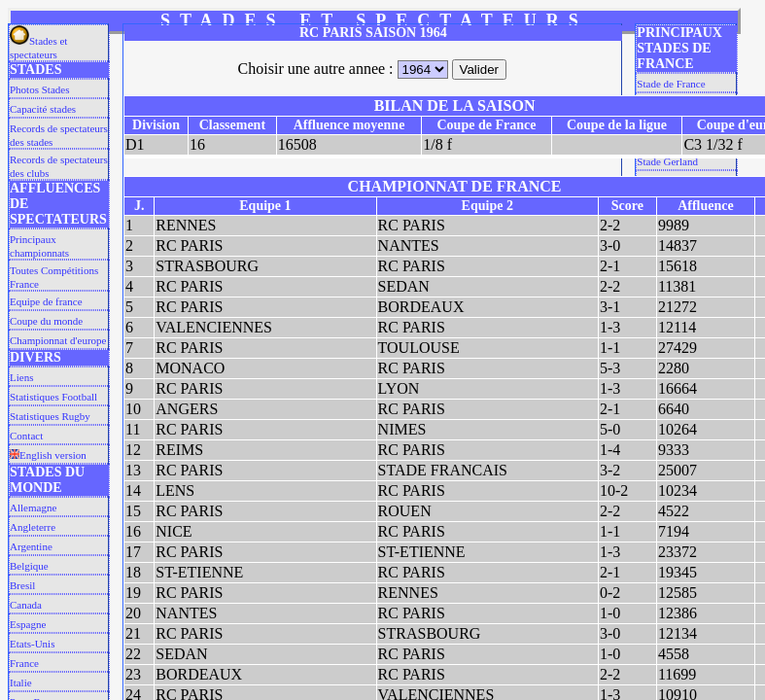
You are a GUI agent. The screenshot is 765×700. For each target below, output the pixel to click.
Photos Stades (39, 89)
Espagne (28, 624)
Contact (26, 436)
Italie (21, 682)
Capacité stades (43, 109)
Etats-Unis (32, 644)
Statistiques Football (53, 397)
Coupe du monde (46, 321)
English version (48, 455)
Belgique (29, 566)
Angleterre (33, 527)
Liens (21, 377)
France (24, 663)
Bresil (22, 585)
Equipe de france (46, 301)
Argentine (31, 546)
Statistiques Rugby (50, 416)
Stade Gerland (667, 161)
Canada (26, 605)
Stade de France (671, 84)
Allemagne (33, 507)
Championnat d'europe (58, 340)
